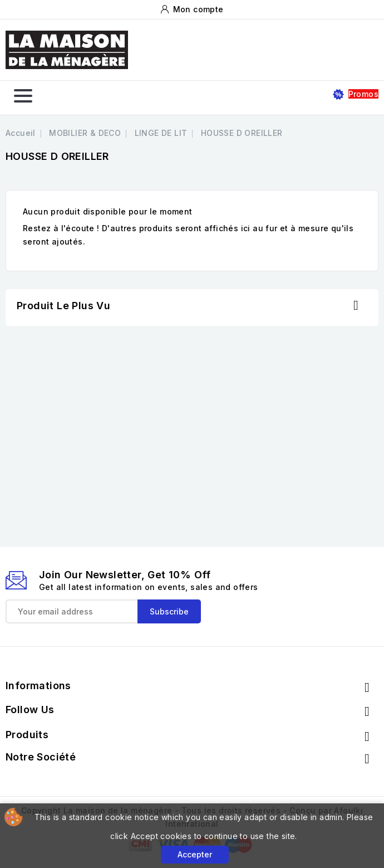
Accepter (195, 854)
